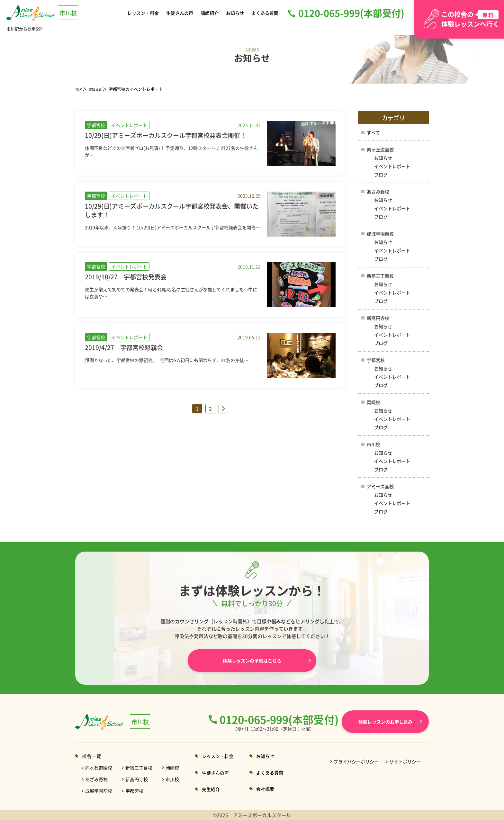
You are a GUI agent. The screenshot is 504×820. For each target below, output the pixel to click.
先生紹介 (216, 789)
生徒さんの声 (181, 13)
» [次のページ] (223, 410)
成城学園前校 (381, 234)
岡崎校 (374, 402)
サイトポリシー (405, 761)
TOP (79, 89)
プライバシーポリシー (356, 761)
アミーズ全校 (381, 486)
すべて (374, 132)
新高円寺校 (379, 318)
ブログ (381, 174)
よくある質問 (264, 13)
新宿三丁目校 (381, 276)
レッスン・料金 (144, 13)
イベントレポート (393, 166)
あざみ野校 (379, 191)
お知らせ (235, 13)
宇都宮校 (376, 360)
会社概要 (273, 789)
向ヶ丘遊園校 (381, 149)
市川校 (374, 444)
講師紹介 (210, 13)
